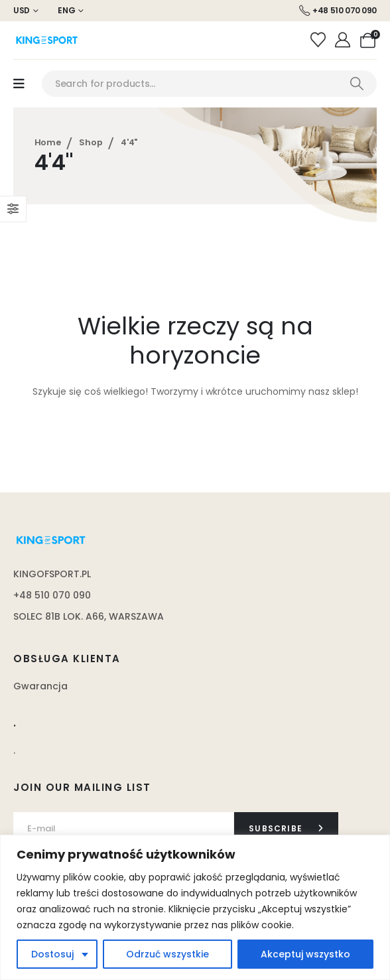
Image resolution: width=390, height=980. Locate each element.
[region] (195, 907)
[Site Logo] (46, 40)
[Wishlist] (319, 40)
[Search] (357, 84)
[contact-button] (286, 829)
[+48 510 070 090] (338, 11)
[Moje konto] (345, 40)
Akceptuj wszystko (305, 954)
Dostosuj (52, 954)
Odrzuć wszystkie (167, 954)
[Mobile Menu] (19, 84)
